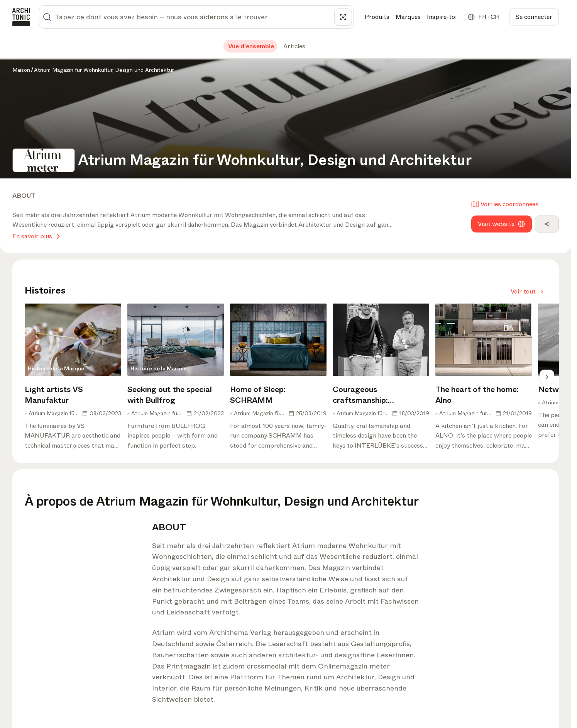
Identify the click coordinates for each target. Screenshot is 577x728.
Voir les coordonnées (505, 204)
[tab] (250, 46)
